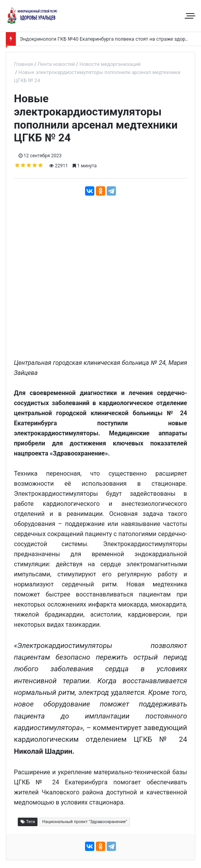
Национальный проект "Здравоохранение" (85, 822)
